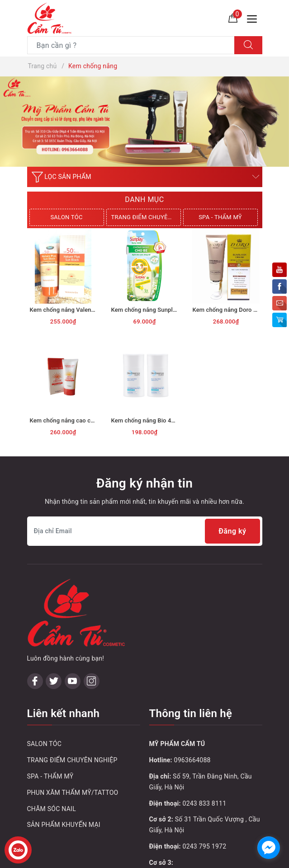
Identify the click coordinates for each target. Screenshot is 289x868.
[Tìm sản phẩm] (131, 45)
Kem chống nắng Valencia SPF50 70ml (82, 310)
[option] (144, 122)
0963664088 (192, 760)
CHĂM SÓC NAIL (52, 809)
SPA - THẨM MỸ (220, 217)
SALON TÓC (66, 217)
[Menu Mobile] (254, 18)
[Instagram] (92, 681)
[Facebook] (35, 681)
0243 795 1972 (205, 846)
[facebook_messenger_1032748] (269, 848)
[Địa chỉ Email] (145, 531)
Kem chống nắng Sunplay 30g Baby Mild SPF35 (175, 310)
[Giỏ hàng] (233, 18)
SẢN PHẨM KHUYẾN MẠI (64, 825)
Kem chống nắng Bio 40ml (146, 420)
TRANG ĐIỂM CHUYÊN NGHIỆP (146, 217)
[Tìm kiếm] (248, 45)
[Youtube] (73, 681)
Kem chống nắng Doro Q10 (229, 310)
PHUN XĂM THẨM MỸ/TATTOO (73, 793)
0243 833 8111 (205, 803)
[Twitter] (54, 681)
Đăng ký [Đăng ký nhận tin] (232, 531)
